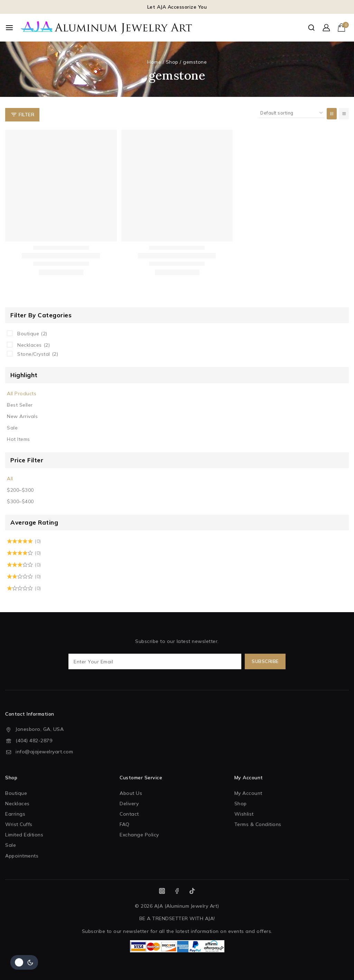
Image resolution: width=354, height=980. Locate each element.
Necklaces (34, 345)
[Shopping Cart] (343, 28)
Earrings (15, 814)
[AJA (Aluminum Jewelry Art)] (107, 28)
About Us (131, 793)
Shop (241, 804)
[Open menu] (9, 28)
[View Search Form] (311, 28)
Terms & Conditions (258, 824)
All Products (22, 393)
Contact (129, 814)
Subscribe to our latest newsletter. (177, 654)
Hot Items (18, 439)
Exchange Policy (139, 835)
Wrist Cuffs (19, 824)
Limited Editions (24, 835)
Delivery (129, 804)
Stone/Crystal (38, 354)
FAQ (125, 824)
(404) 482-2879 (34, 741)
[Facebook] (177, 891)
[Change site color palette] (24, 962)
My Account (248, 793)
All (10, 479)
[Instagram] (162, 891)
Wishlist (244, 814)
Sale (12, 428)
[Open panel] (22, 115)
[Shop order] (291, 113)
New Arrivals (22, 416)
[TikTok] (192, 891)
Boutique (32, 334)
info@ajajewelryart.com (44, 752)
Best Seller (20, 405)
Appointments (22, 856)
